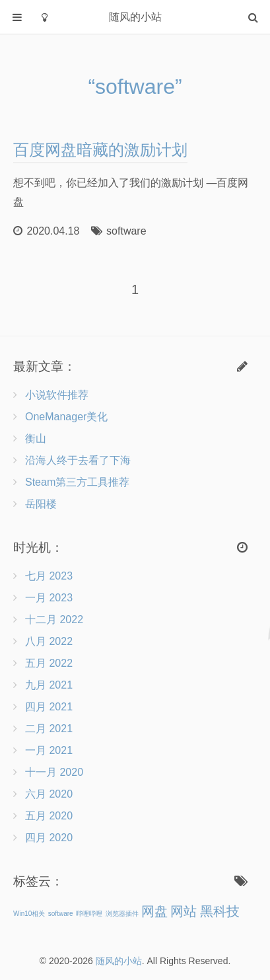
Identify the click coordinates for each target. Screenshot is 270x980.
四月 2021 (49, 707)
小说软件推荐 (57, 395)
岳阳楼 (41, 504)
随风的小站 (119, 961)
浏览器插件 (122, 914)
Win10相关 (29, 914)
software (126, 231)
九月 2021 (49, 685)
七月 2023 (49, 576)
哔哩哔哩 (89, 914)
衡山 (36, 438)
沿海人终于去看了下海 (78, 460)
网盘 (154, 911)
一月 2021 (49, 750)
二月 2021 (49, 729)
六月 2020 (49, 794)
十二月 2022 (54, 620)
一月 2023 (49, 598)
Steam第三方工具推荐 (77, 482)
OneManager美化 (66, 417)
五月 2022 (49, 663)
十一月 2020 (54, 772)
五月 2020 (49, 816)
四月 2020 (49, 838)
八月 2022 (49, 641)
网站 (184, 911)
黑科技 (220, 911)
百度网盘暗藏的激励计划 (100, 150)
